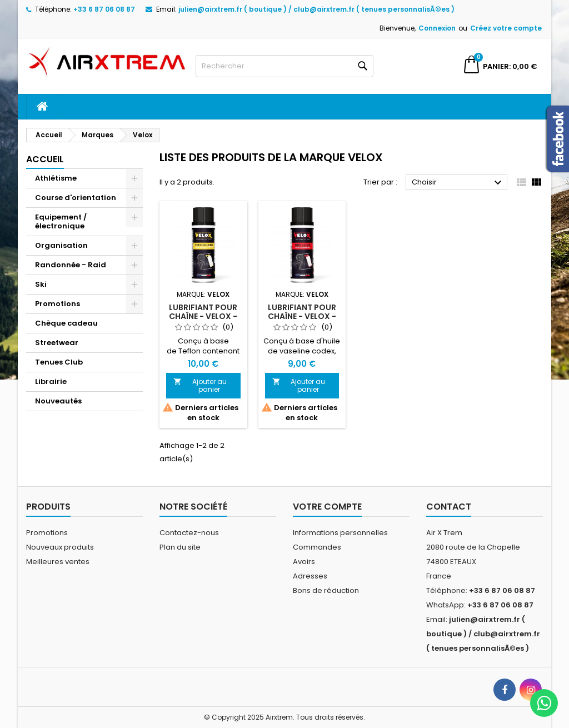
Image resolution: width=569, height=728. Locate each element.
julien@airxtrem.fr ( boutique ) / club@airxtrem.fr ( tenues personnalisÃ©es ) (316, 9)
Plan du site (180, 547)
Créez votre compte (506, 28)
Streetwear (57, 343)
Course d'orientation (76, 198)
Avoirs (304, 562)
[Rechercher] (284, 66)
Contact (449, 507)
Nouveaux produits (60, 547)
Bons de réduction (326, 590)
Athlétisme (56, 178)
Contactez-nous (189, 533)
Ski (41, 284)
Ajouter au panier (200, 385)
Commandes (317, 547)
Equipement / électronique (61, 221)
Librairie (51, 382)
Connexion (437, 28)
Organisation (61, 245)
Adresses (310, 576)
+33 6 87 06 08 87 (104, 9)
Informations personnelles (340, 533)
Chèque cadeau (66, 323)
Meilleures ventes (58, 562)
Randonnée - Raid (71, 265)
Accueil (45, 159)
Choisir (458, 183)
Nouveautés (58, 401)
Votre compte (327, 507)
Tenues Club (59, 362)
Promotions (58, 304)
